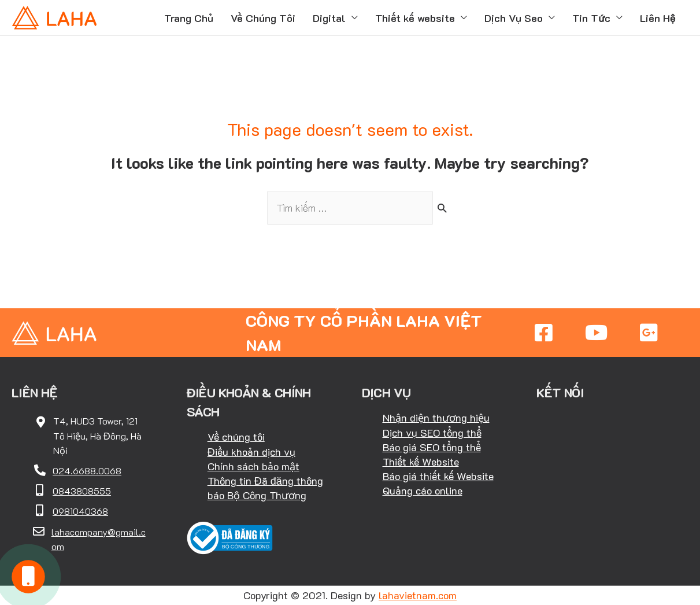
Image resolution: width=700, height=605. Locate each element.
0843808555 (82, 491)
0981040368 (80, 511)
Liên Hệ (658, 18)
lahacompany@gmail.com (99, 539)
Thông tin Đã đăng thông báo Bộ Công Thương (265, 488)
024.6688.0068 (87, 471)
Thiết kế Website (421, 462)
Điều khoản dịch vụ (251, 452)
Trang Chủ (189, 18)
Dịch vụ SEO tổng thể (432, 433)
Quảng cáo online (423, 490)
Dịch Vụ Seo (514, 18)
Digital (329, 18)
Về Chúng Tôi (263, 18)
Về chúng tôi (236, 437)
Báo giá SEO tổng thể (432, 447)
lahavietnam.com (418, 595)
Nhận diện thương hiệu (436, 418)
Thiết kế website (415, 18)
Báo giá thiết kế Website (438, 476)
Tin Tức (591, 18)
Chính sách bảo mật (253, 466)
